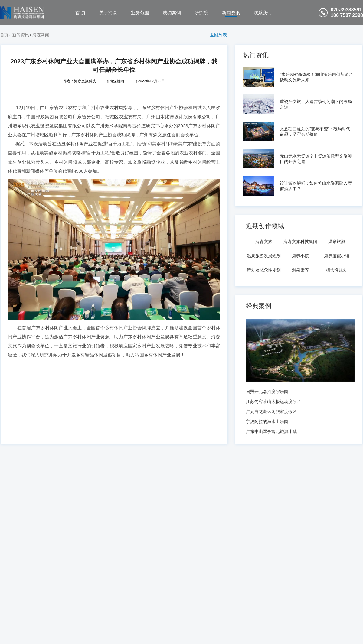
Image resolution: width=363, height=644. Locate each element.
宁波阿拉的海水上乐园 (267, 421)
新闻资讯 (231, 13)
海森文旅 (264, 242)
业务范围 (140, 13)
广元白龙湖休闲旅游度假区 (271, 411)
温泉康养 (300, 270)
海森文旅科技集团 (300, 242)
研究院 (201, 13)
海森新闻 (41, 35)
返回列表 (218, 35)
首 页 (80, 13)
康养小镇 (300, 256)
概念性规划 (337, 270)
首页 (4, 35)
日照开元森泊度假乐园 (267, 392)
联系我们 (263, 13)
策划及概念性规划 (264, 270)
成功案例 (172, 13)
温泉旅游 (337, 242)
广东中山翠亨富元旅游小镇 (271, 431)
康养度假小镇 (337, 256)
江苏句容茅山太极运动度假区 (273, 402)
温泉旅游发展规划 (264, 256)
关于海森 (108, 13)
